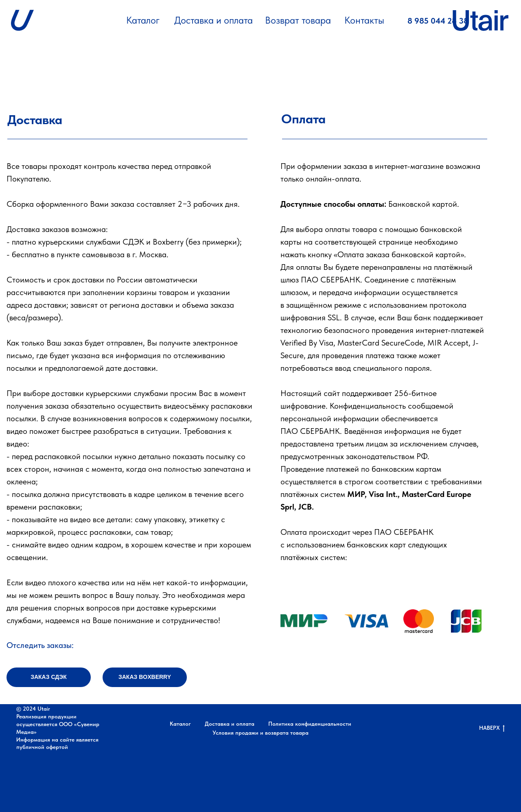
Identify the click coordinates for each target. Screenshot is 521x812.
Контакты (364, 20)
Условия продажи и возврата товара (260, 733)
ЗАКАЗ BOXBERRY (145, 677)
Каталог (143, 20)
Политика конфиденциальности (310, 724)
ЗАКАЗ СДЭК (49, 677)
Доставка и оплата (213, 20)
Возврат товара (298, 20)
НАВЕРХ (492, 728)
